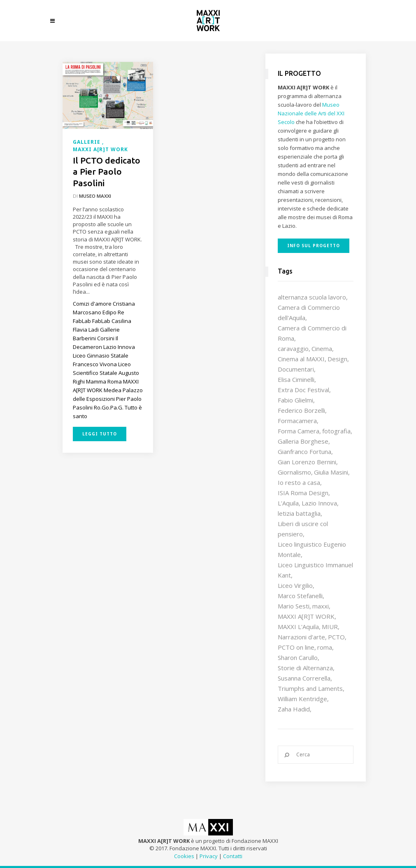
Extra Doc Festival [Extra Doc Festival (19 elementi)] (303, 390)
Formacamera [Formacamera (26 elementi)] (297, 421)
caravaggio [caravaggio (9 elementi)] (293, 349)
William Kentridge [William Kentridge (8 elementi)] (302, 699)
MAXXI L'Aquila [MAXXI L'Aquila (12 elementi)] (298, 627)
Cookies (184, 856)
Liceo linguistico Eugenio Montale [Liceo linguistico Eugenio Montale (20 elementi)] (312, 549)
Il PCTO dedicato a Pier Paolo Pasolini (107, 172)
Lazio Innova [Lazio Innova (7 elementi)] (319, 503)
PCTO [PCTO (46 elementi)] (336, 637)
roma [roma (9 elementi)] (325, 647)
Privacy (209, 856)
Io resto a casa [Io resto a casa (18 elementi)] (299, 482)
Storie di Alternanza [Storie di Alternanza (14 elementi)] (305, 668)
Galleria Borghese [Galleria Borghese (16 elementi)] (303, 441)
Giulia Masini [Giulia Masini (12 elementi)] (331, 472)
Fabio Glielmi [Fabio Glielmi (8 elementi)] (295, 400)
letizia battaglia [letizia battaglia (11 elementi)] (299, 513)
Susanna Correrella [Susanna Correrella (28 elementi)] (304, 678)
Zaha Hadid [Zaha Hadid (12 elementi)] (294, 709)
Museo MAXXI (95, 196)
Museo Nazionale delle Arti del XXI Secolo (311, 113)
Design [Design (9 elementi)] (337, 359)
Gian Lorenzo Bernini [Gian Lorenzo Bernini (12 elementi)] (307, 462)
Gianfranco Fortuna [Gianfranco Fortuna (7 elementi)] (304, 452)
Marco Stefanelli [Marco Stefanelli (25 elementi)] (300, 596)
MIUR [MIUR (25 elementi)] (330, 627)
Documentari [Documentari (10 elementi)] (296, 369)
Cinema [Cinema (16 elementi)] (322, 349)
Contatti (233, 856)
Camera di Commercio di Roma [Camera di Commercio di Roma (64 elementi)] (312, 333)
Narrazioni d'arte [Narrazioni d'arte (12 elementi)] (301, 637)
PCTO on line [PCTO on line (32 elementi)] (296, 647)
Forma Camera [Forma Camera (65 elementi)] (299, 431)
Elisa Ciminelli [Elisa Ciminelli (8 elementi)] (296, 379)
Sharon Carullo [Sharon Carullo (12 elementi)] (298, 657)
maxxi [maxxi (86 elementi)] (321, 606)
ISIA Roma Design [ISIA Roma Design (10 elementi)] (303, 493)
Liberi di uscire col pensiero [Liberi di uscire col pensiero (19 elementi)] (303, 529)
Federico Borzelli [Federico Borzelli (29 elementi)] (301, 410)
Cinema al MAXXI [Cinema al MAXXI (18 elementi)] (301, 359)
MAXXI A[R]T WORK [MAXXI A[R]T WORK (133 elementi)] (306, 616)
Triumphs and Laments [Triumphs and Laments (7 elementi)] (310, 688)
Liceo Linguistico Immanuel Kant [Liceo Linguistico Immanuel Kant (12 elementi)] (315, 570)
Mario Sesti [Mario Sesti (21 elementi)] (294, 606)
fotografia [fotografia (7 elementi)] (336, 431)
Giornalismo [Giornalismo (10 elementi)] (294, 472)
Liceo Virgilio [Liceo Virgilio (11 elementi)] (295, 585)
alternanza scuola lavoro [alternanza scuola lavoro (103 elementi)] (312, 297)
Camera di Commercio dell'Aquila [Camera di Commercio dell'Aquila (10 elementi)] (309, 312)
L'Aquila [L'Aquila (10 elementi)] (288, 503)
